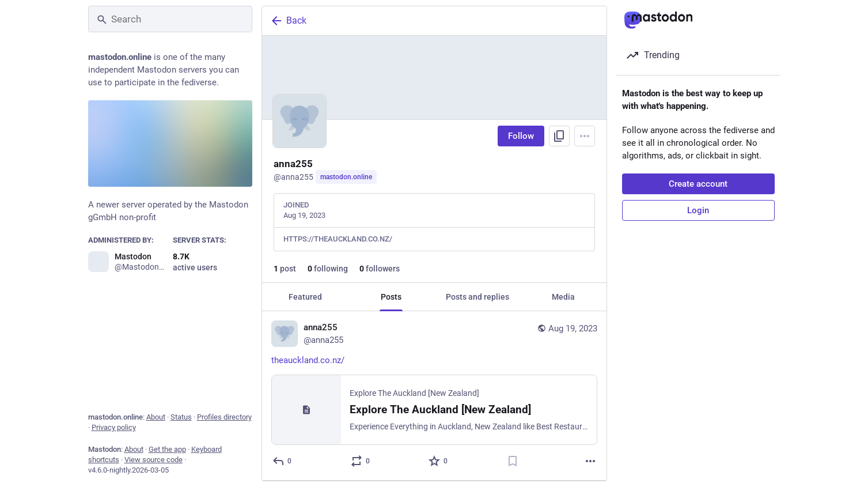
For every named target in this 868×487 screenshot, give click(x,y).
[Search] (170, 19)
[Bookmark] (512, 461)
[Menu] (585, 136)
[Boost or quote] (360, 461)
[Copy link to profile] (559, 136)
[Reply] (283, 461)
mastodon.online (346, 177)
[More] (590, 461)
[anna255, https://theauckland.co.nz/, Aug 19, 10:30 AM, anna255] (434, 396)
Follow (521, 136)
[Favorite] (439, 461)
